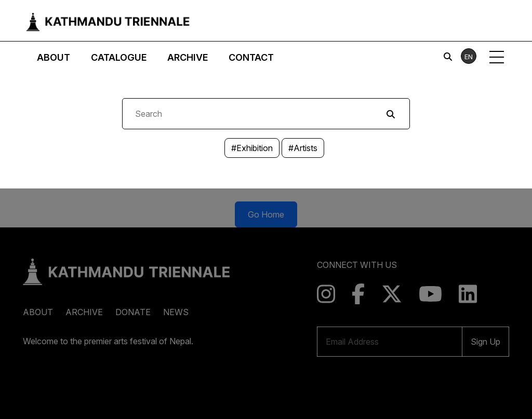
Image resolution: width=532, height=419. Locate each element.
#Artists (303, 148)
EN (469, 57)
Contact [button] (251, 57)
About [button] (54, 57)
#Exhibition (252, 148)
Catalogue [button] (119, 57)
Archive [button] (188, 57)
